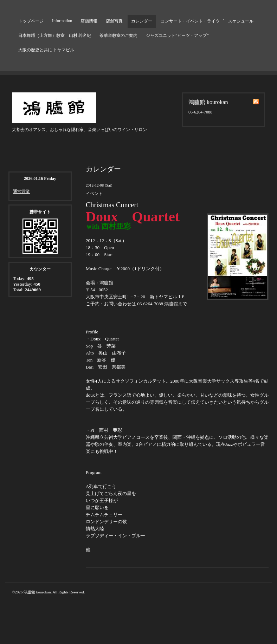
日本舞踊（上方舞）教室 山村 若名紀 (55, 35)
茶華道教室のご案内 (118, 35)
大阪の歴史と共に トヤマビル (46, 50)
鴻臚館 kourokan (37, 592)
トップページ (31, 21)
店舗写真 (114, 21)
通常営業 (21, 191)
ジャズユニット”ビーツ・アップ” (177, 35)
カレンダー (142, 21)
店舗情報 (89, 21)
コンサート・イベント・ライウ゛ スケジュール (207, 21)
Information (62, 21)
